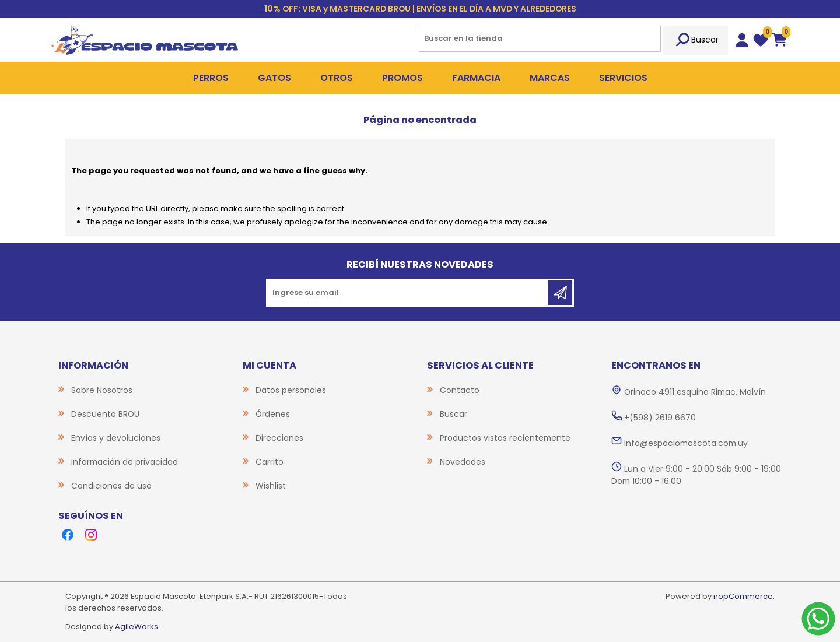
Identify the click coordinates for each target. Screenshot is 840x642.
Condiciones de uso (111, 486)
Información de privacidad (125, 462)
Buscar (696, 40)
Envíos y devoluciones (116, 438)
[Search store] (540, 39)
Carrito (269, 462)
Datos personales (291, 390)
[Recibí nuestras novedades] (408, 293)
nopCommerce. (744, 596)
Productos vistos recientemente (505, 438)
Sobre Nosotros (102, 390)
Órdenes (273, 414)
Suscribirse (560, 293)
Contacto (460, 390)
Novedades (463, 462)
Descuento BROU (105, 414)
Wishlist (271, 486)
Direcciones (279, 438)
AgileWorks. (137, 627)
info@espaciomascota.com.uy (686, 443)
